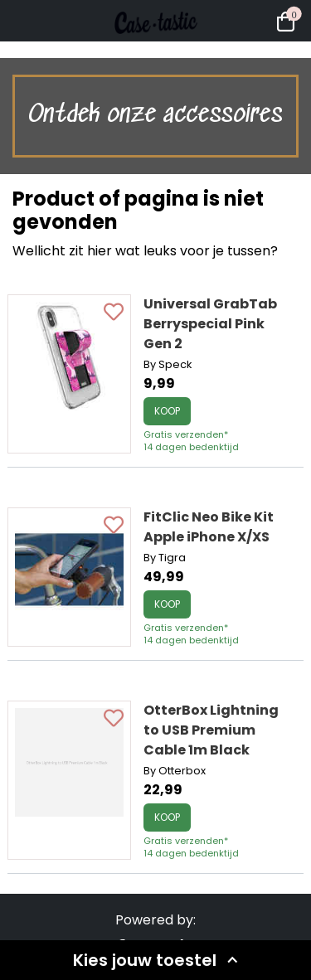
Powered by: (155, 920)
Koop (167, 411)
